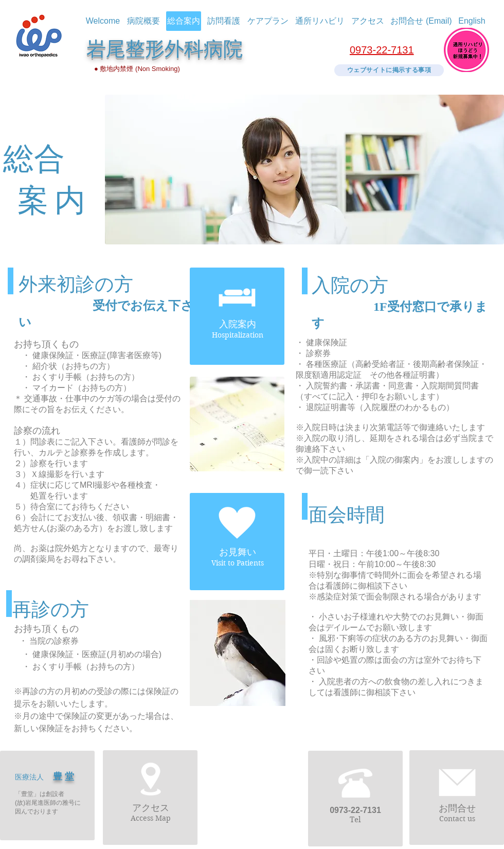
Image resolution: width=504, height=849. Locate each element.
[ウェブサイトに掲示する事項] (389, 70)
